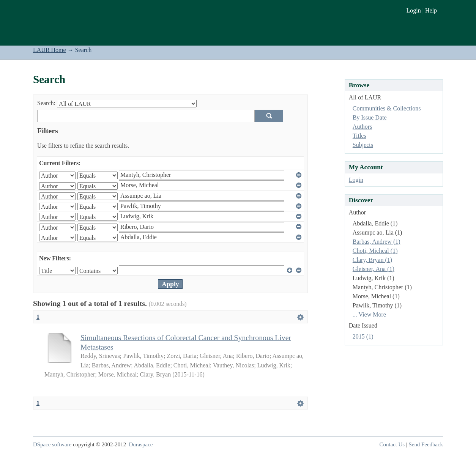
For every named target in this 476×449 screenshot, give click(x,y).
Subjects (363, 145)
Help (431, 10)
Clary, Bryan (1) (372, 260)
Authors (363, 127)
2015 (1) (363, 336)
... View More (369, 314)
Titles (359, 136)
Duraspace (141, 444)
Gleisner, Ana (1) (374, 269)
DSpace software (52, 444)
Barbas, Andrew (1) (377, 242)
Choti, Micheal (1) (375, 251)
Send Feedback (426, 444)
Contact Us (393, 444)
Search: (46, 103)
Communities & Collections (387, 108)
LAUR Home (50, 50)
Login (413, 10)
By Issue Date (370, 117)
